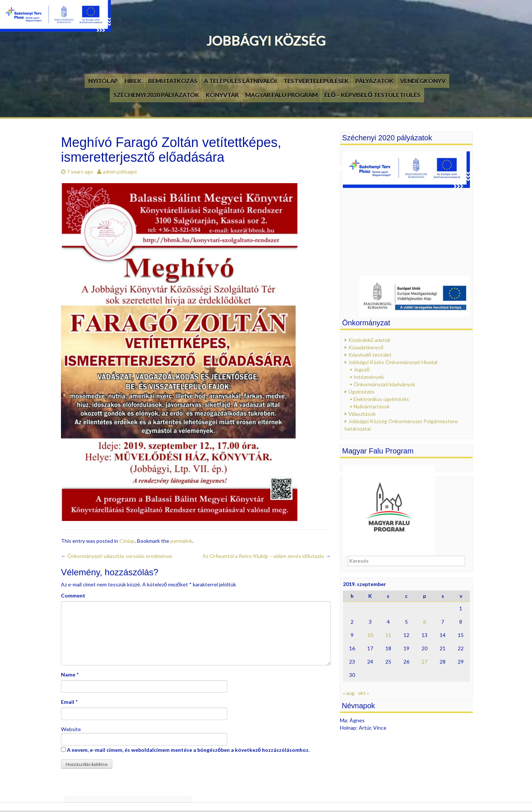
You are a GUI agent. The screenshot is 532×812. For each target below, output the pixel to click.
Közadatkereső (366, 347)
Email (68, 702)
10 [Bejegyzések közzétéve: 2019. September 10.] (370, 635)
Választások (362, 414)
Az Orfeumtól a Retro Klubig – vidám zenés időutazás (267, 556)
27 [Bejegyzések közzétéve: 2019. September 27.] (424, 662)
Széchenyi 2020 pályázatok (156, 95)
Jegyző (362, 369)
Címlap (127, 541)
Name (68, 674)
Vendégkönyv (423, 81)
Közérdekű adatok (369, 340)
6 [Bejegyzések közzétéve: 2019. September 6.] (424, 622)
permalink (181, 541)
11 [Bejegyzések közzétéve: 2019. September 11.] (388, 635)
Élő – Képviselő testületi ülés (372, 95)
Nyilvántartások (372, 406)
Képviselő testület (370, 355)
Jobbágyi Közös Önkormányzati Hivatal (393, 362)
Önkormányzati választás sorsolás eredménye (117, 556)
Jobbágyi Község (266, 40)
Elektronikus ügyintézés (381, 399)
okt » (364, 693)
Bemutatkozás (173, 81)
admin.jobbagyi (120, 172)
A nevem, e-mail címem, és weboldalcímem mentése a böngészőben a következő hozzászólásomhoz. (188, 750)
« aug (349, 693)
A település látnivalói (240, 81)
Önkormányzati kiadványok (384, 384)
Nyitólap (103, 81)
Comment (73, 595)
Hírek (133, 81)
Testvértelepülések (316, 81)
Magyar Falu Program (282, 95)
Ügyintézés (362, 392)
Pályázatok (374, 81)
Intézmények (369, 377)
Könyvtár (222, 95)
